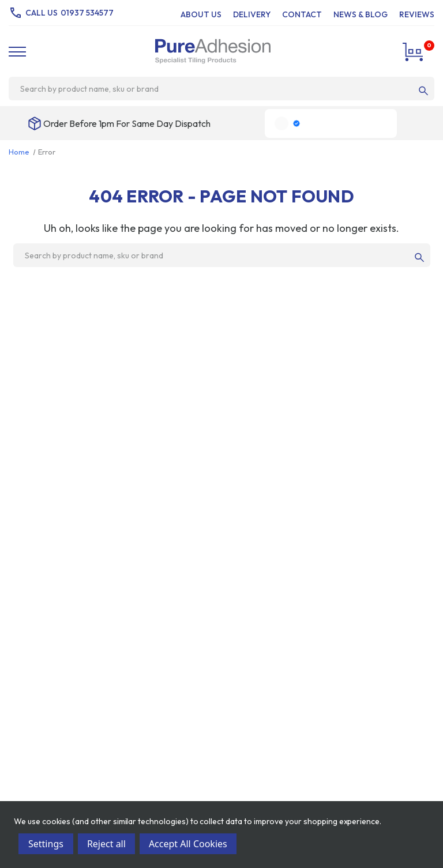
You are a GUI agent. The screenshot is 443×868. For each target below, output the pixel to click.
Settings (46, 844)
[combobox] (217, 89)
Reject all (106, 844)
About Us (201, 14)
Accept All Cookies (188, 844)
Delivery (252, 14)
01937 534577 (87, 13)
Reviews (417, 14)
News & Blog (361, 14)
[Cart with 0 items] (414, 51)
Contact (302, 14)
